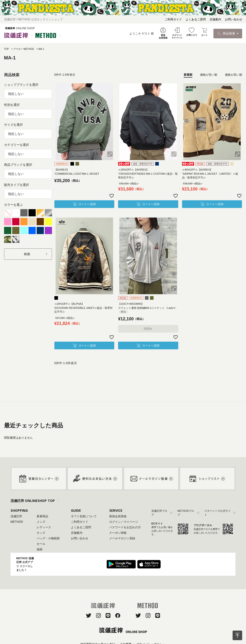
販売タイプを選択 (17, 185)
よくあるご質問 (196, 19)
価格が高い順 (234, 75)
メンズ (41, 522)
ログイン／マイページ (124, 522)
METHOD (17, 522)
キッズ (41, 533)
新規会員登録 (118, 516)
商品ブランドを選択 (18, 165)
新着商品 (42, 516)
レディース (44, 527)
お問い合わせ (234, 19)
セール (41, 544)
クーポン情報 (118, 533)
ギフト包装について (84, 516)
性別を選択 (12, 105)
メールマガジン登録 (122, 538)
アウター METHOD (24, 49)
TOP (6, 49)
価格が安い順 (209, 75)
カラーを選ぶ (13, 205)
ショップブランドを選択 (21, 85)
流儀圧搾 (16, 516)
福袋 (40, 549)
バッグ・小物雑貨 (48, 538)
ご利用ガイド (173, 19)
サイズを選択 (13, 125)
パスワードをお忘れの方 (125, 527)
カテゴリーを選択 (17, 145)
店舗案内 (215, 19)
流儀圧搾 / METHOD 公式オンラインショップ (33, 19)
